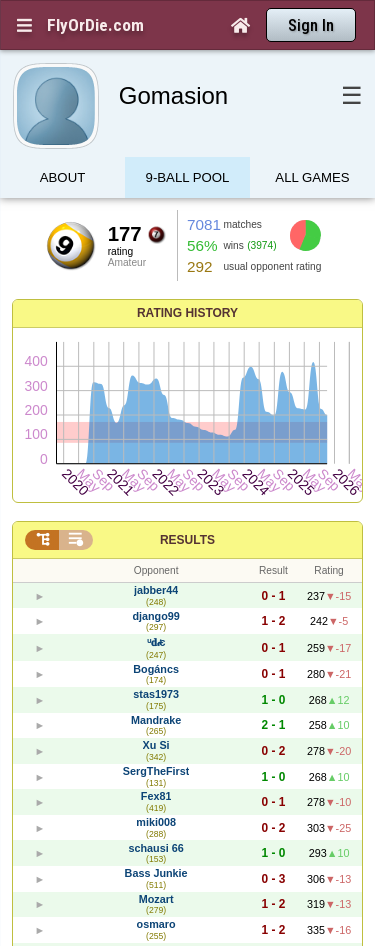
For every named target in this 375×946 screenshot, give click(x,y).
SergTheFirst (156, 771)
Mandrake (156, 720)
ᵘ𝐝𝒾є (156, 642)
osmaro (156, 924)
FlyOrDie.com (95, 25)
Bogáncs (156, 669)
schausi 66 (155, 848)
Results (187, 540)
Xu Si (156, 745)
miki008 (156, 822)
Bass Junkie (156, 873)
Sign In (311, 25)
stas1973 (156, 694)
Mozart (156, 899)
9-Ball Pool (188, 177)
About (62, 177)
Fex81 (156, 796)
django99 (155, 616)
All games (312, 177)
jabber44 (156, 590)
